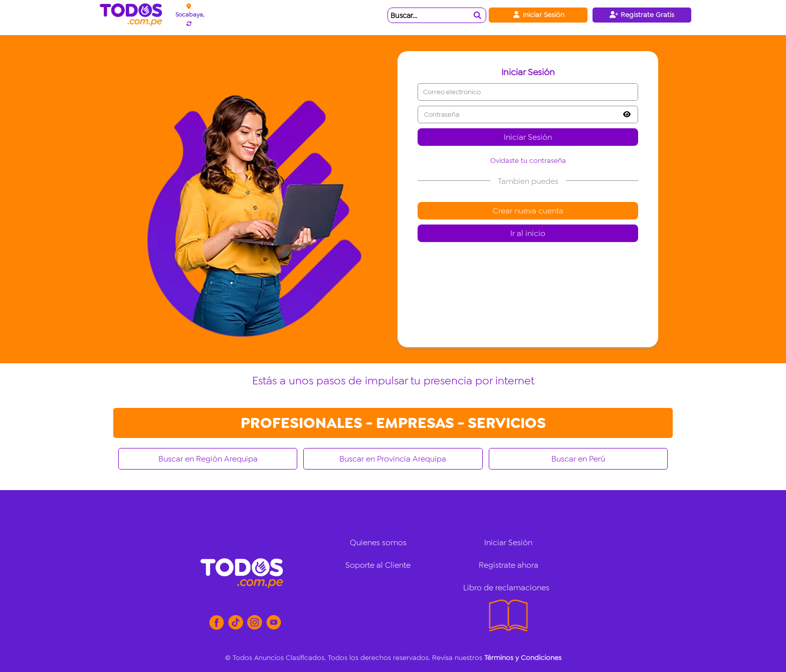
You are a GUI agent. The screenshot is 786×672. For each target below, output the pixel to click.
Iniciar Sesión (538, 15)
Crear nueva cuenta (528, 211)
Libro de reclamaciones (506, 588)
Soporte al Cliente (378, 565)
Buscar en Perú (578, 459)
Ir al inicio (528, 233)
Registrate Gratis (642, 15)
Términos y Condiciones (523, 657)
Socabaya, (190, 15)
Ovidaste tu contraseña (528, 160)
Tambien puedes (528, 181)
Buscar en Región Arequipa (208, 459)
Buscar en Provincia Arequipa (393, 459)
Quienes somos (378, 542)
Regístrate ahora (509, 565)
